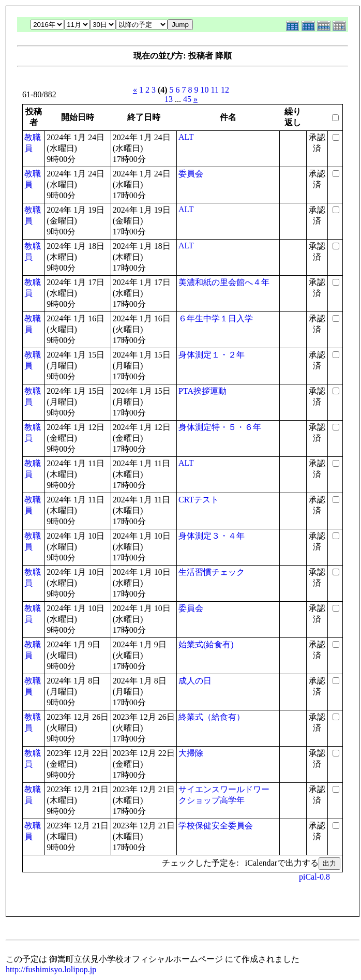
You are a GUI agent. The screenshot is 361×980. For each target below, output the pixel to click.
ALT (186, 137)
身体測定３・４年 (212, 536)
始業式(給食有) (206, 644)
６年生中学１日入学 (216, 318)
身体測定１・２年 (212, 355)
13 (169, 99)
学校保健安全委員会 (216, 826)
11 (215, 90)
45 (187, 99)
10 (205, 90)
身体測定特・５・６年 (220, 427)
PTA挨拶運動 (202, 391)
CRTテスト (199, 500)
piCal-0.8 (314, 877)
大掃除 (191, 753)
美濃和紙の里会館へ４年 (224, 282)
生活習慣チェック (212, 572)
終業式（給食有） (212, 717)
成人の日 (195, 681)
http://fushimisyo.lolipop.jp (51, 969)
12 (225, 90)
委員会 (191, 174)
